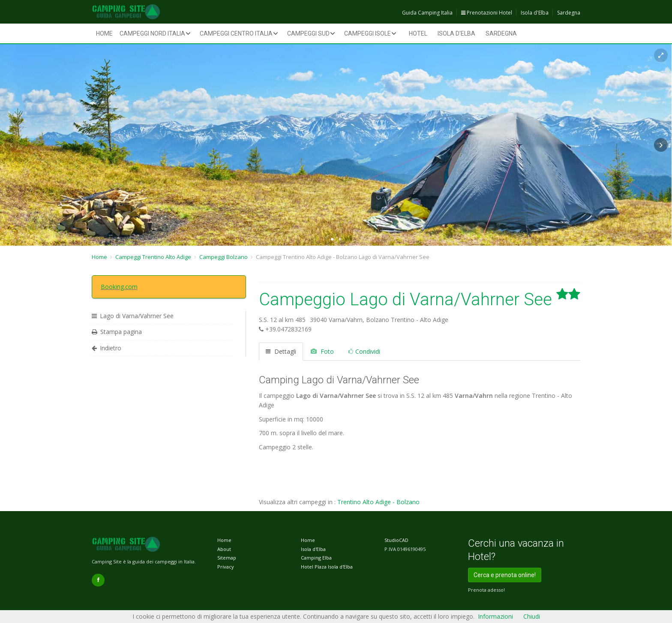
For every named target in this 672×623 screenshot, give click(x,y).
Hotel (418, 33)
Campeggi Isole (367, 33)
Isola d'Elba (535, 13)
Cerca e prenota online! (505, 575)
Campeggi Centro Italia (236, 33)
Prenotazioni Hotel (487, 13)
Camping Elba (316, 558)
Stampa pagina (117, 332)
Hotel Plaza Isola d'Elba (327, 567)
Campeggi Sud (308, 33)
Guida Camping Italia (427, 13)
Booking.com (119, 287)
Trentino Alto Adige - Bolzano (378, 502)
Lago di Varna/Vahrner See (133, 316)
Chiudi (532, 616)
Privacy (226, 567)
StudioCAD (396, 540)
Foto (322, 351)
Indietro (106, 348)
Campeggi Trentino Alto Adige (153, 257)
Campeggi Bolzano (223, 257)
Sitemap (227, 558)
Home (104, 33)
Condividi (364, 351)
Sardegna (569, 13)
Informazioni (495, 616)
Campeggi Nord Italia (152, 33)
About (224, 549)
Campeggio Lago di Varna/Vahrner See (420, 299)
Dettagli (281, 351)
